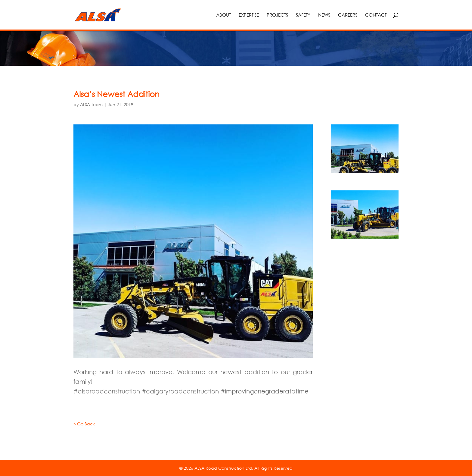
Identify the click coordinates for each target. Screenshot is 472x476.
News (324, 15)
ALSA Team (91, 104)
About (224, 15)
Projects (277, 15)
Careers (348, 15)
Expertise (249, 15)
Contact (376, 15)
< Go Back (84, 424)
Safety (303, 15)
